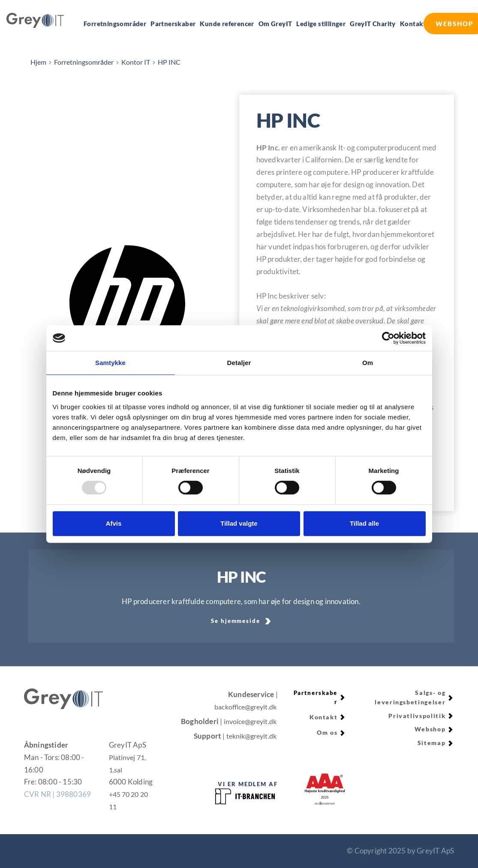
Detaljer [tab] (239, 363)
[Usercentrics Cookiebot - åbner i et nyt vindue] (388, 338)
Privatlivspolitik (418, 715)
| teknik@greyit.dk (247, 736)
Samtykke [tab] (110, 363)
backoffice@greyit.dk (242, 707)
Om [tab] (368, 363)
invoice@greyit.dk (248, 721)
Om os (328, 732)
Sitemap (432, 741)
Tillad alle (364, 523)
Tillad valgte (239, 523)
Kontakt (324, 717)
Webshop (430, 728)
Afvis (114, 523)
